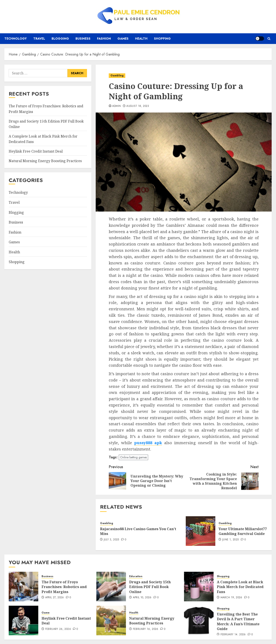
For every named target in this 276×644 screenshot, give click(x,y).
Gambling (117, 76)
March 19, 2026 (231, 598)
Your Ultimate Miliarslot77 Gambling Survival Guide (243, 531)
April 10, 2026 (142, 598)
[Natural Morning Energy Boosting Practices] (111, 620)
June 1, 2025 (230, 540)
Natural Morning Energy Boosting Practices (45, 161)
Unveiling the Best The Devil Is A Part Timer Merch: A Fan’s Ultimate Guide (238, 621)
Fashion (104, 39)
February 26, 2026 (58, 629)
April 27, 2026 (55, 598)
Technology (16, 39)
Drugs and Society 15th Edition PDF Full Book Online (150, 587)
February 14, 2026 (233, 635)
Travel (39, 39)
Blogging (60, 39)
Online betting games (133, 457)
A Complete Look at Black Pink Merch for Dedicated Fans (240, 587)
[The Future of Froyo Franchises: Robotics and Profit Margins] (23, 587)
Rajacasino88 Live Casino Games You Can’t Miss (138, 531)
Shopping (162, 39)
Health (141, 39)
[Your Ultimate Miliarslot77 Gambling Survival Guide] (201, 531)
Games (123, 39)
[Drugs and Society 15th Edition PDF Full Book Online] (111, 587)
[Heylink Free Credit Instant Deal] (23, 620)
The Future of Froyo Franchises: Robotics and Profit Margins (64, 587)
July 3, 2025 (111, 540)
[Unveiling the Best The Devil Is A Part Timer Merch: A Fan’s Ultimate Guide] (199, 620)
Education (136, 576)
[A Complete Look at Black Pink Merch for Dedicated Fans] (199, 587)
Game (46, 613)
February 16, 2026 (146, 629)
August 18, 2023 (138, 106)
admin (117, 106)
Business (83, 39)
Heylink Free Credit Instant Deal (36, 151)
